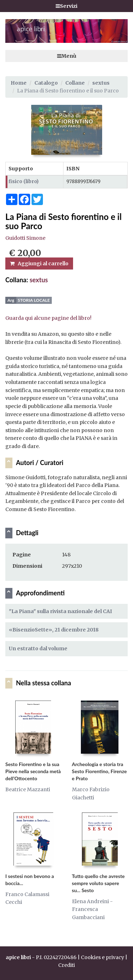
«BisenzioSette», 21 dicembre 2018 (54, 630)
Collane (75, 83)
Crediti (66, 965)
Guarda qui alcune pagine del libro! (48, 318)
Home (19, 83)
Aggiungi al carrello (39, 264)
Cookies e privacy (102, 957)
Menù (67, 56)
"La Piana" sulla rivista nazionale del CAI (60, 611)
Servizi (66, 6)
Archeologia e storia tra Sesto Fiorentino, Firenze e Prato (99, 771)
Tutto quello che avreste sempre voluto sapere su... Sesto (98, 883)
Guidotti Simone (25, 238)
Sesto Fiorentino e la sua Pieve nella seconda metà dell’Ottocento (33, 771)
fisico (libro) (24, 182)
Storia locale (34, 300)
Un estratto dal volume (38, 648)
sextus (101, 83)
